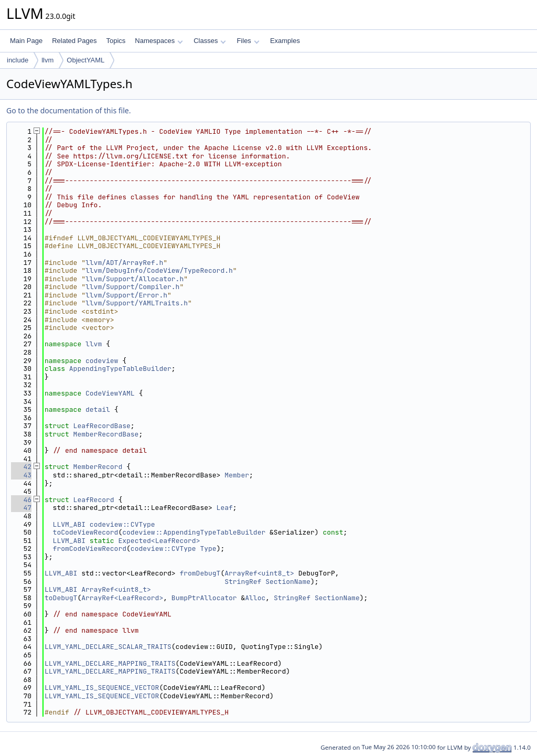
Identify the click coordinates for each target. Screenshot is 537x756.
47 (21, 508)
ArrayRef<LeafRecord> (122, 598)
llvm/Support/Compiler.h (132, 287)
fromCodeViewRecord (90, 549)
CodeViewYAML (110, 393)
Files (248, 41)
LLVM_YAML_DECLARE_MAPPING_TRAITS (110, 663)
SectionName (288, 582)
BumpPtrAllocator (204, 598)
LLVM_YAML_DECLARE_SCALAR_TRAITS (108, 647)
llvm (47, 60)
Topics (116, 41)
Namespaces (159, 41)
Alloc (255, 598)
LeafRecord (94, 500)
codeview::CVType (122, 524)
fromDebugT (200, 573)
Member (237, 475)
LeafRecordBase (102, 426)
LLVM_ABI (69, 524)
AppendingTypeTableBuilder (120, 369)
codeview (102, 361)
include (18, 60)
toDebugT (61, 598)
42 (21, 467)
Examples (285, 41)
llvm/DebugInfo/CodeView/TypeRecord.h (159, 270)
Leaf (225, 508)
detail (98, 409)
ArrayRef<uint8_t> (259, 573)
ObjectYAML (85, 60)
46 (21, 500)
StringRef (243, 582)
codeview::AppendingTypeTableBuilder (194, 532)
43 (21, 475)
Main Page (26, 41)
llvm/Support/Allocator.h (135, 279)
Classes (210, 41)
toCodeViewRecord (86, 532)
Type (208, 549)
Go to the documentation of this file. (68, 110)
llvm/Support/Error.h (126, 295)
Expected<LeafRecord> (159, 541)
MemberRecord (98, 467)
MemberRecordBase (106, 434)
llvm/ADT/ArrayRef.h (124, 263)
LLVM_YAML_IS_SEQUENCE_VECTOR (102, 688)
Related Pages (74, 41)
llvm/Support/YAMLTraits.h (137, 303)
